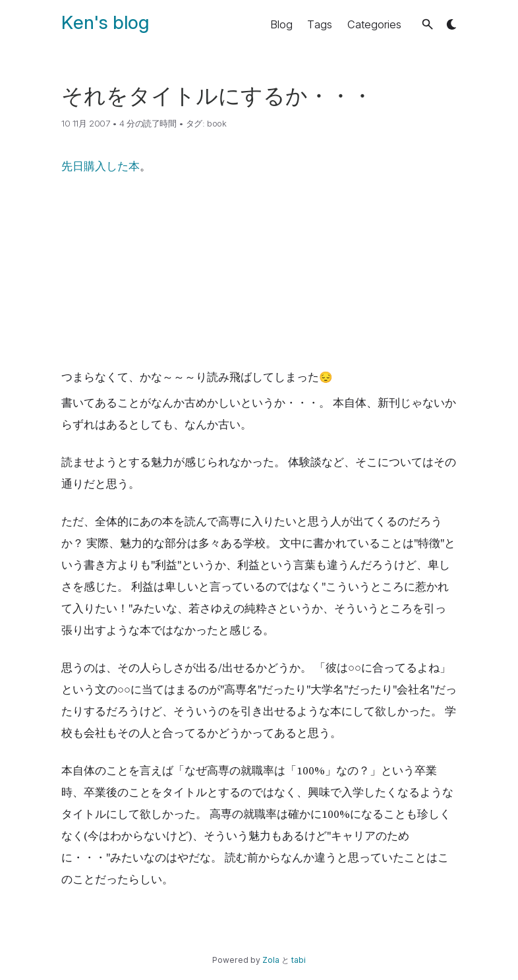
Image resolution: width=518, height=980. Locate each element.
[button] (427, 24)
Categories (374, 24)
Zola (271, 960)
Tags (320, 24)
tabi (299, 960)
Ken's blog (105, 22)
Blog (281, 24)
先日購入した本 (101, 166)
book (216, 123)
